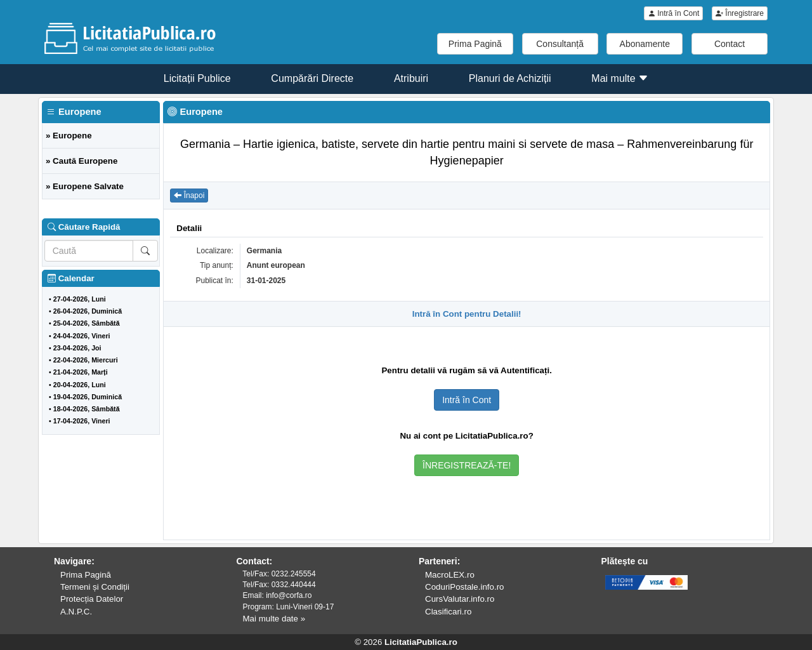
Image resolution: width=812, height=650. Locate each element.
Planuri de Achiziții (510, 78)
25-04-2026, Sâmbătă (87, 323)
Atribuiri (411, 78)
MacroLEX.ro (450, 575)
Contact (730, 44)
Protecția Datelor (92, 599)
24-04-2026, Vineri (82, 336)
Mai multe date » (274, 619)
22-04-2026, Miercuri (86, 360)
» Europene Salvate (85, 186)
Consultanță (560, 44)
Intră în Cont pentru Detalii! (467, 314)
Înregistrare (740, 13)
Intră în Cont (673, 13)
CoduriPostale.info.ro (464, 587)
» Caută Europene (82, 161)
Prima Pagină (475, 44)
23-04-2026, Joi (77, 348)
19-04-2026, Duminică (88, 397)
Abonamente (645, 44)
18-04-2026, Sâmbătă (87, 409)
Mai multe (620, 78)
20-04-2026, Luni (80, 385)
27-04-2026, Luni (80, 299)
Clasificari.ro (448, 612)
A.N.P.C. (76, 612)
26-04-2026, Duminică (88, 311)
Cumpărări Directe (312, 78)
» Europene (69, 136)
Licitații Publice (197, 78)
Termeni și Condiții (95, 587)
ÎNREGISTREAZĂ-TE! (467, 465)
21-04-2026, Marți (81, 372)
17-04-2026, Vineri (82, 421)
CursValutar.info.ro (460, 599)
